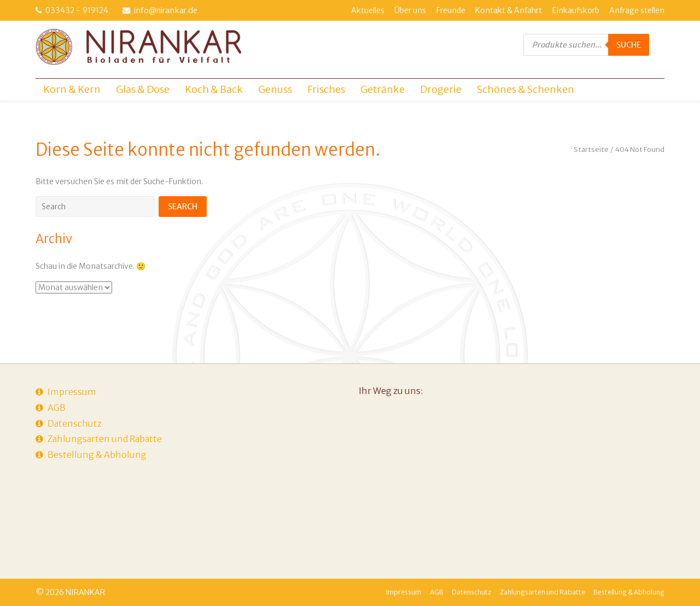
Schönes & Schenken (526, 89)
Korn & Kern (72, 89)
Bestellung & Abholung (97, 455)
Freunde (451, 10)
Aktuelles (368, 10)
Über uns (410, 10)
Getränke (383, 89)
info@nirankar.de (166, 10)
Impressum (72, 392)
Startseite (591, 149)
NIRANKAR (85, 592)
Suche (629, 45)
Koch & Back (214, 89)
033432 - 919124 (77, 10)
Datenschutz (75, 423)
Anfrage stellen (637, 10)
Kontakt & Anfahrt (509, 10)
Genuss (275, 89)
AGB (57, 408)
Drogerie (441, 89)
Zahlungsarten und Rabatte (105, 439)
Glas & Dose (143, 89)
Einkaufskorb (576, 10)
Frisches (326, 89)
